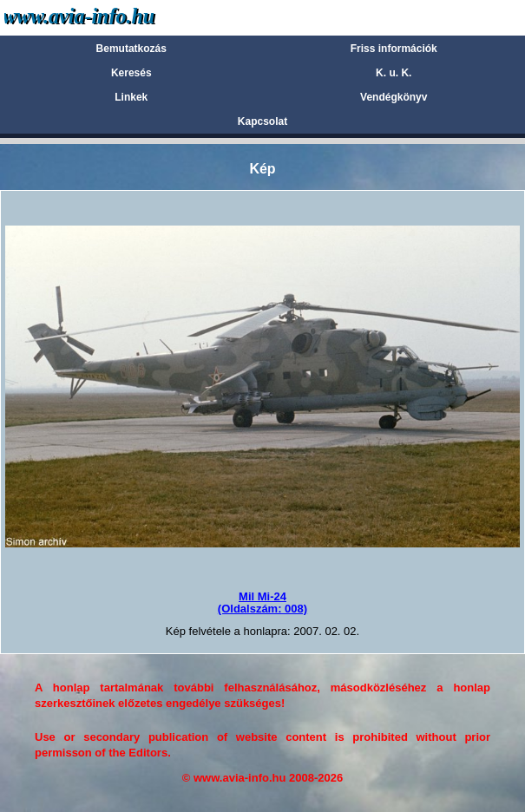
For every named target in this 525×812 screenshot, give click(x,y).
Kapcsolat (262, 121)
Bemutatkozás (131, 49)
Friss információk (394, 49)
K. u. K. (394, 73)
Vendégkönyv (394, 97)
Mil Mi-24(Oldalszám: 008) (262, 602)
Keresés (131, 73)
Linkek (131, 97)
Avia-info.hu (110, 17)
